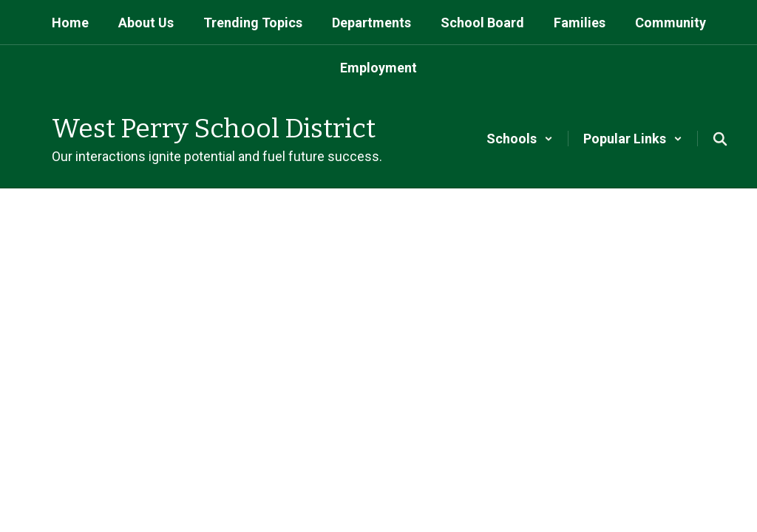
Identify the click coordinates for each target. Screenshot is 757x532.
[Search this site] (720, 139)
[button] (520, 139)
